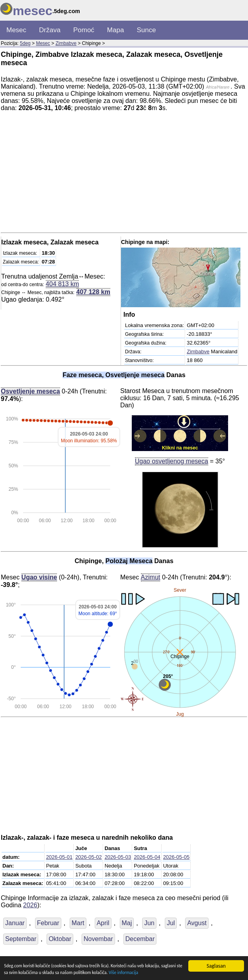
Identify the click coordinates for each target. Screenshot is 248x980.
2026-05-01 (60, 857)
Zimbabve (66, 43)
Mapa (116, 30)
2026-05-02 (89, 857)
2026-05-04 (147, 857)
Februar (48, 923)
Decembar (140, 939)
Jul (171, 923)
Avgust (197, 923)
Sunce (146, 30)
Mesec (16, 30)
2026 (30, 905)
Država (50, 30)
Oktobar (60, 939)
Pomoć (84, 30)
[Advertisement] (124, 174)
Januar (15, 923)
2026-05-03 (118, 857)
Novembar (98, 939)
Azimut (151, 577)
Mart (78, 923)
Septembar (21, 939)
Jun (149, 923)
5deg (25, 43)
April (103, 923)
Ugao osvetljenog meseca (172, 461)
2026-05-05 (177, 857)
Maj (127, 923)
